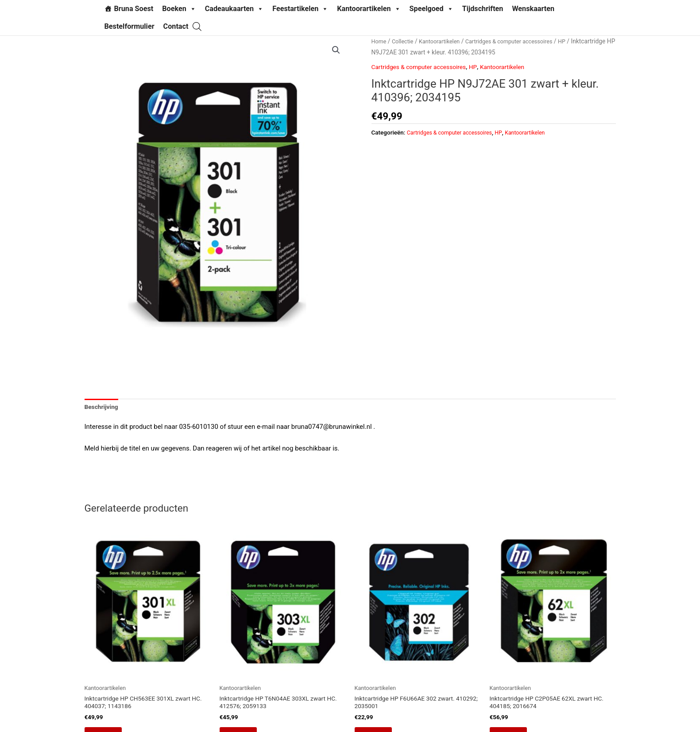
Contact (176, 26)
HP (414, 52)
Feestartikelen (300, 9)
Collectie (405, 41)
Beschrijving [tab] (103, 408)
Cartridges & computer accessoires (423, 67)
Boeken (179, 9)
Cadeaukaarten (234, 9)
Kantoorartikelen (369, 9)
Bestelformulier (130, 26)
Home (380, 41)
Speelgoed (431, 9)
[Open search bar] (197, 26)
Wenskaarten (533, 9)
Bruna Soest (134, 9)
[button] (336, 50)
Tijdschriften (483, 9)
